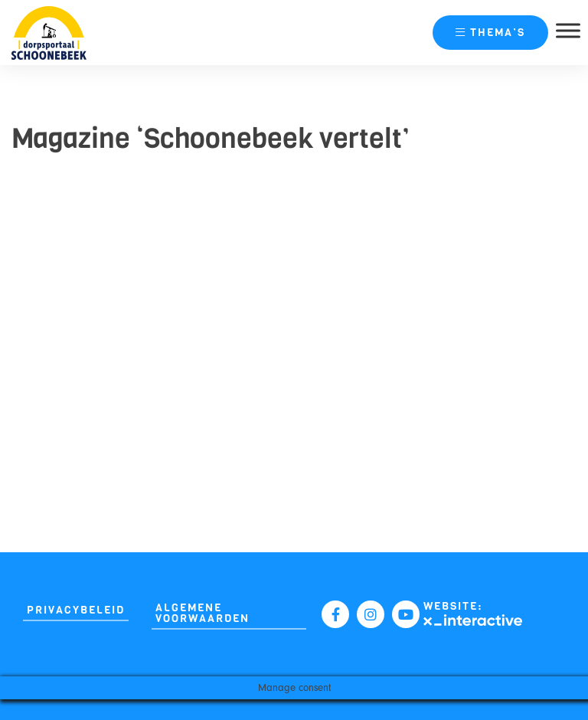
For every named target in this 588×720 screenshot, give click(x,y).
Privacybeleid (76, 610)
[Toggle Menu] (568, 30)
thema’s (490, 33)
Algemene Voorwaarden (203, 613)
